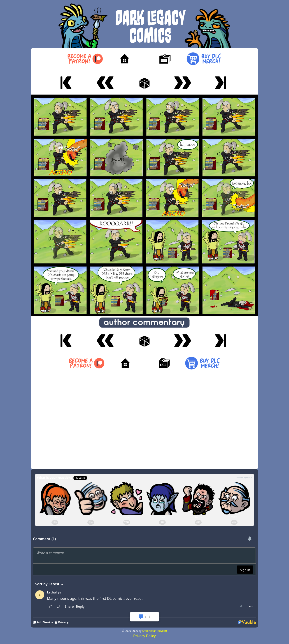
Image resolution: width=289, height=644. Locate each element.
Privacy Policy (144, 636)
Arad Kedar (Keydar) (154, 631)
